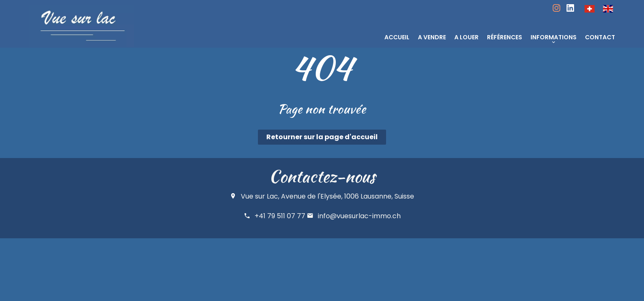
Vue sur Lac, (260, 196)
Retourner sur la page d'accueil (322, 137)
